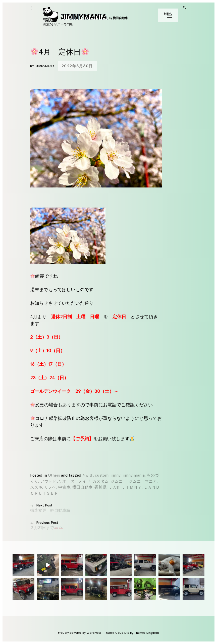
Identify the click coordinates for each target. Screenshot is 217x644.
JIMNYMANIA (85, 17)
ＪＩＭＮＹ (132, 488)
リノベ (50, 488)
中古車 (64, 488)
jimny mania (134, 475)
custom (102, 475)
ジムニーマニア (143, 481)
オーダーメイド (76, 481)
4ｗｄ (88, 475)
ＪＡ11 (114, 488)
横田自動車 (82, 488)
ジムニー (119, 481)
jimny (116, 475)
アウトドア (50, 481)
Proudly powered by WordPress (80, 633)
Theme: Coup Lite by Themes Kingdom (132, 633)
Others (54, 475)
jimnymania (45, 66)
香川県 (100, 488)
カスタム (100, 481)
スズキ (36, 488)
